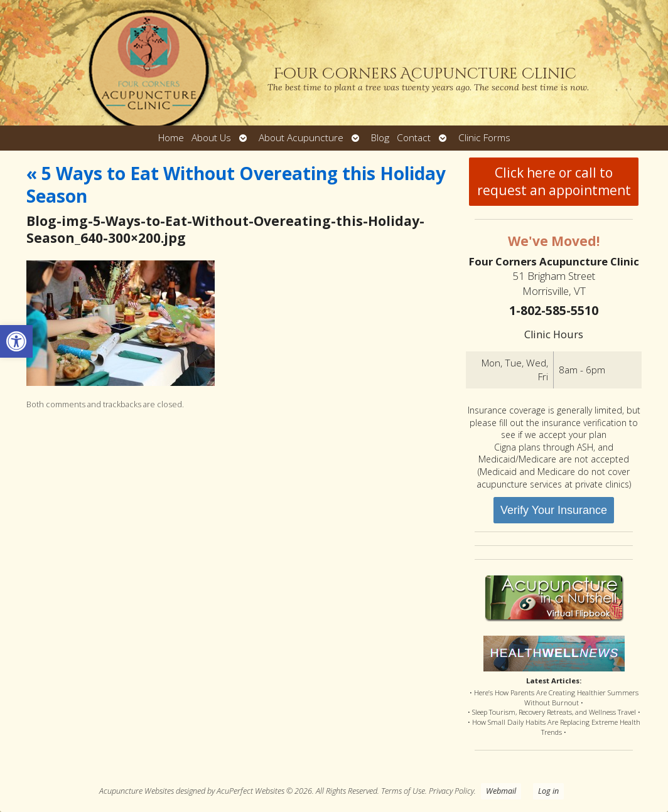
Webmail (501, 791)
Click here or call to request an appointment (554, 181)
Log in (548, 791)
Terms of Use (403, 791)
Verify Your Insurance (554, 510)
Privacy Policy (451, 791)
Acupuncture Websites (137, 791)
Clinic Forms (484, 138)
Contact (414, 138)
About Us (211, 138)
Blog (380, 138)
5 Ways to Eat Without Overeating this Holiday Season (236, 184)
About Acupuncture (301, 138)
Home (171, 138)
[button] (16, 341)
